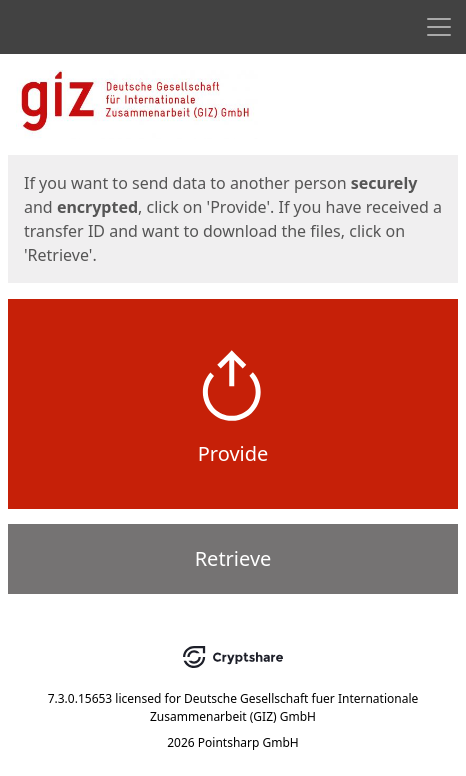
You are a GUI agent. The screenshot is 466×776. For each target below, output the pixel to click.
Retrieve (233, 558)
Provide (233, 453)
